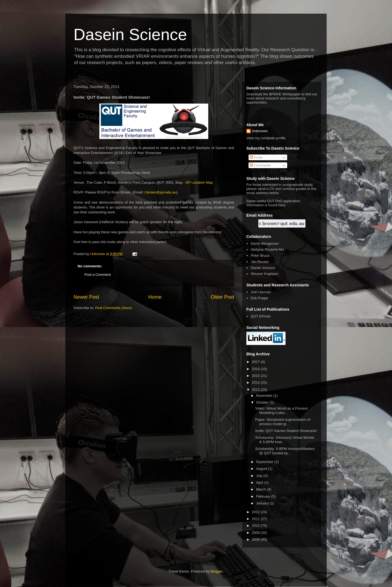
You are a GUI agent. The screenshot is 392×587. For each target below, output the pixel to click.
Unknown (260, 131)
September (265, 462)
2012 (256, 512)
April (260, 482)
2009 (256, 533)
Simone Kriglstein (264, 274)
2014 (256, 382)
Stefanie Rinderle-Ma (267, 249)
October (263, 402)
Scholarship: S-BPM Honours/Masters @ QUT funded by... (285, 451)
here (282, 205)
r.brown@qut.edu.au (160, 192)
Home (155, 297)
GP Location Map (199, 182)
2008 (256, 539)
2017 (256, 362)
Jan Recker (260, 262)
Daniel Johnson (263, 268)
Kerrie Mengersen (265, 243)
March (262, 489)
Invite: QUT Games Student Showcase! (286, 431)
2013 (256, 390)
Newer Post (86, 297)
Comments (260, 165)
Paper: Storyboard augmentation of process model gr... (283, 422)
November (265, 396)
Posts (256, 157)
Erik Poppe (259, 298)
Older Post (222, 297)
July (260, 476)
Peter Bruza (260, 255)
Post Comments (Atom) (114, 308)
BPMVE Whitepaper (285, 94)
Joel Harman (261, 292)
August (262, 469)
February (264, 496)
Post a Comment (98, 275)
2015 (256, 376)
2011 (256, 519)
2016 (256, 369)
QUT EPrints (261, 316)
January (263, 503)
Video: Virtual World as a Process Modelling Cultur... (281, 411)
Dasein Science (130, 34)
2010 (256, 526)
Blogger (217, 571)
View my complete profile (266, 138)
